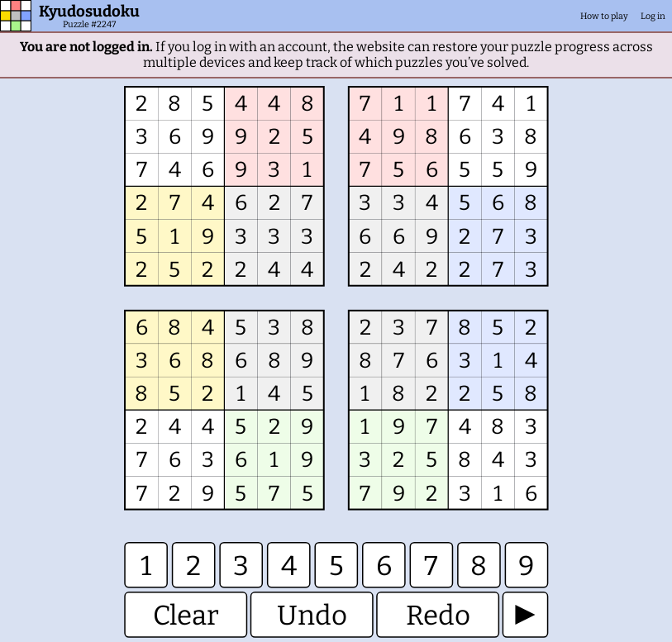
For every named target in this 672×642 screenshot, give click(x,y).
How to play (604, 16)
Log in (653, 16)
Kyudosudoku (89, 12)
